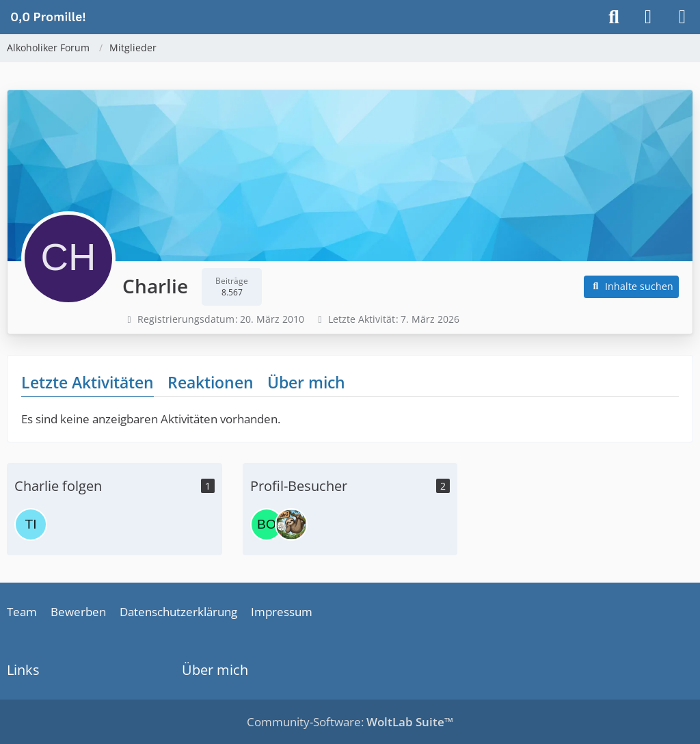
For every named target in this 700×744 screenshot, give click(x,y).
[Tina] (31, 524)
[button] (632, 287)
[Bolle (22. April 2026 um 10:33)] (267, 524)
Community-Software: (350, 722)
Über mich (306, 382)
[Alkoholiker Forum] (48, 16)
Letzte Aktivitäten (87, 382)
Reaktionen (211, 382)
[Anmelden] (648, 17)
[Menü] (682, 17)
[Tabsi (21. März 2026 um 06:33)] (291, 524)
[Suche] (614, 17)
